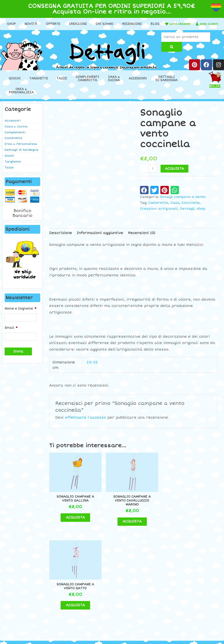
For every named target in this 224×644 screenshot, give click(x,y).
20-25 (92, 367)
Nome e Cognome (20, 313)
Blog (162, 24)
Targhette (39, 83)
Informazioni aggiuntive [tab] (100, 238)
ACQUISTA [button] (72, 516)
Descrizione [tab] (61, 238)
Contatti (187, 573)
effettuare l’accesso (86, 422)
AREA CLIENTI (113, 31)
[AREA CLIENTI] (98, 31)
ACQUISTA (175, 173)
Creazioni (85, 24)
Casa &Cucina (114, 83)
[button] (144, 194)
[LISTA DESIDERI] (182, 24)
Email (11, 331)
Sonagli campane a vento (183, 201)
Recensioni (139, 24)
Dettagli (187, 213)
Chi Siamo (112, 24)
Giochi (15, 83)
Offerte (60, 24)
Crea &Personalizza (21, 95)
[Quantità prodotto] (153, 173)
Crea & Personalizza (21, 148)
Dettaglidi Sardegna (167, 83)
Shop (19, 24)
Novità (38, 24)
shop (201, 213)
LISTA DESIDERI (198, 24)
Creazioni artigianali (159, 213)
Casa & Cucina (16, 131)
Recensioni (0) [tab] (142, 238)
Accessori (138, 83)
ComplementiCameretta (87, 83)
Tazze (62, 83)
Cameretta (158, 207)
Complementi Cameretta (15, 140)
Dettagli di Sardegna (21, 154)
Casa (175, 207)
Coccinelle (191, 207)
